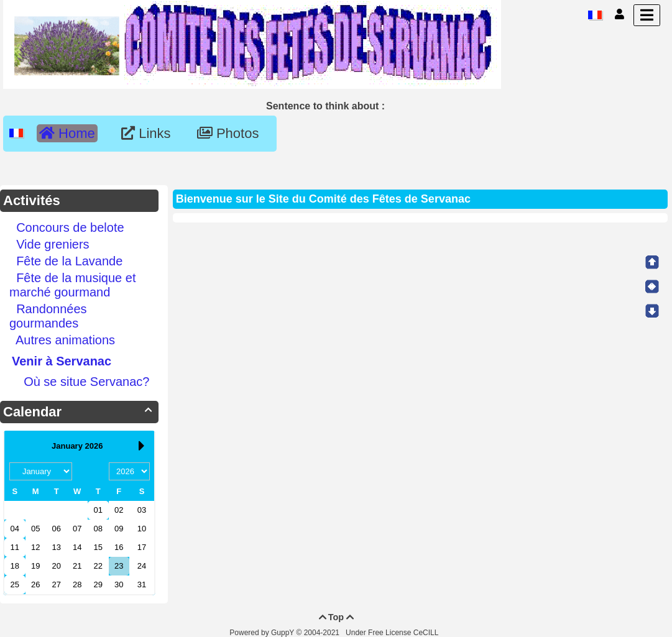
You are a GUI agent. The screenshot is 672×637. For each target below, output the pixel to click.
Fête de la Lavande (69, 261)
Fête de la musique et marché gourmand (72, 285)
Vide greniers (53, 244)
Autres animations (65, 340)
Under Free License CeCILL (393, 633)
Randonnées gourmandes (48, 316)
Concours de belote (70, 227)
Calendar (79, 412)
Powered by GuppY (263, 633)
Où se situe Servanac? (86, 382)
